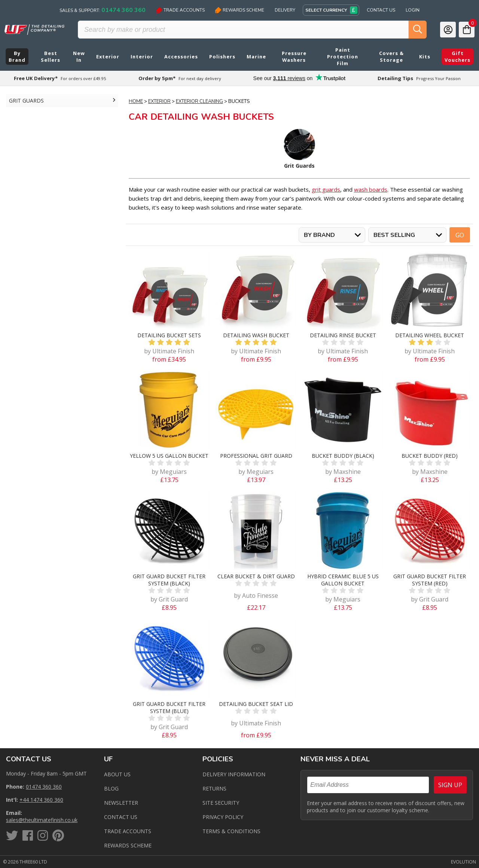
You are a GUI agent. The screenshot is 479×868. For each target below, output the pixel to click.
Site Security (221, 803)
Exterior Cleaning (199, 101)
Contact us (121, 817)
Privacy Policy (223, 817)
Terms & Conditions (231, 831)
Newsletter (121, 803)
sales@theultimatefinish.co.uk (42, 820)
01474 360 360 (44, 787)
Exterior (159, 101)
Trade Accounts (180, 10)
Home (136, 101)
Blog (111, 788)
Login (413, 10)
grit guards (326, 189)
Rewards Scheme (240, 10)
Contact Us (381, 10)
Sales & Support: (103, 10)
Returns (214, 788)
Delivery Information (234, 774)
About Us (117, 774)
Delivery (285, 10)
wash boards (371, 189)
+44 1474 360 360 (41, 800)
